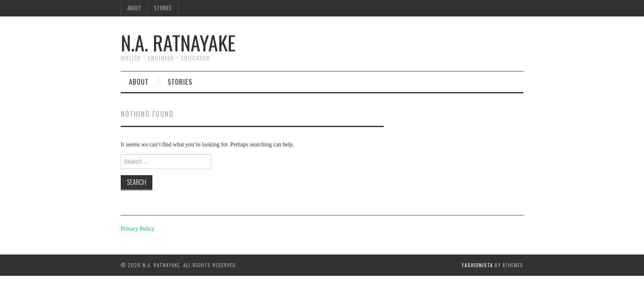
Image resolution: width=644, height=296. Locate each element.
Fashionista (477, 265)
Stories (163, 8)
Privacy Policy (138, 229)
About (134, 8)
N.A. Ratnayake (178, 43)
